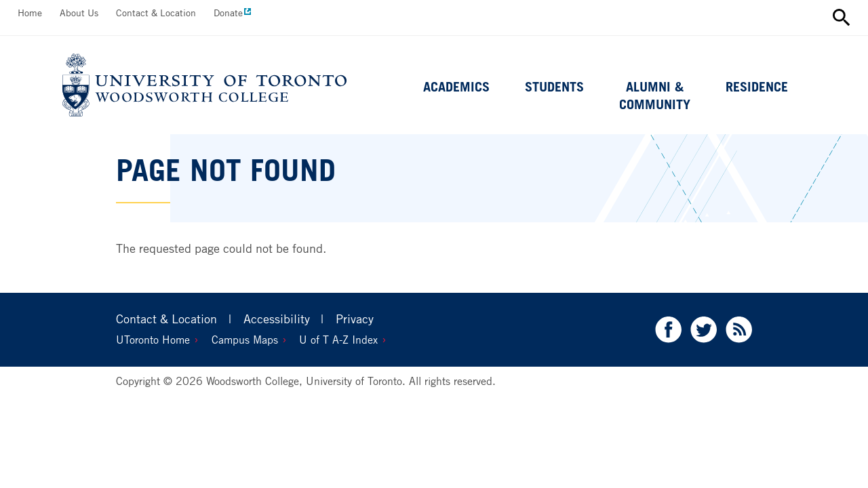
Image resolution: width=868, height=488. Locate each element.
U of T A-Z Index (338, 340)
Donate (228, 13)
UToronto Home (153, 340)
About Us (79, 13)
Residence (757, 87)
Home (30, 13)
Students (554, 87)
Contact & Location (156, 13)
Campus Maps (245, 340)
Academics (456, 87)
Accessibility (277, 319)
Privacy (355, 319)
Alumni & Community (655, 96)
